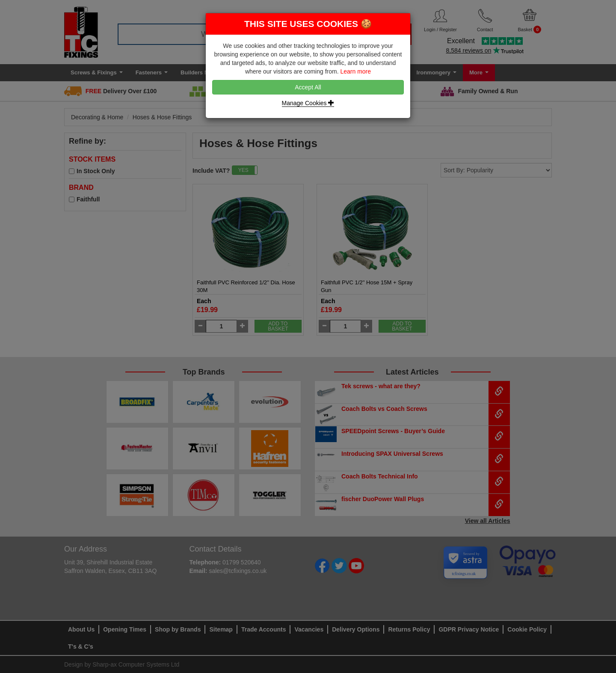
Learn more (355, 71)
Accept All (308, 87)
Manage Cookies (308, 103)
